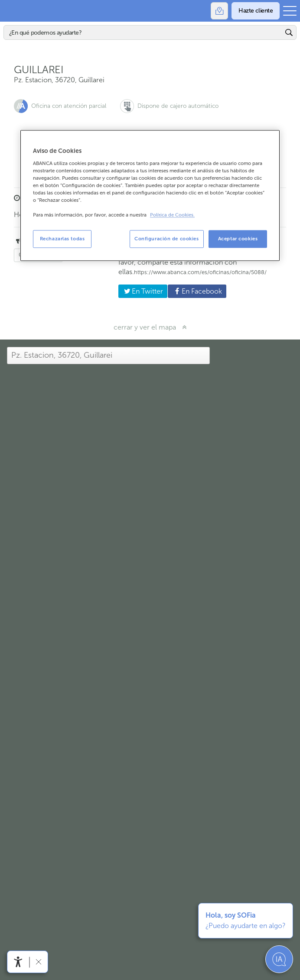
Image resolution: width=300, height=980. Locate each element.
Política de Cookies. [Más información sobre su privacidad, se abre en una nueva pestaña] (172, 215)
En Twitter (141, 291)
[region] (150, 196)
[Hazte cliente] (256, 11)
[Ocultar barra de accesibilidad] (38, 962)
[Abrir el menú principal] (290, 11)
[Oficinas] (219, 11)
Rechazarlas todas (62, 239)
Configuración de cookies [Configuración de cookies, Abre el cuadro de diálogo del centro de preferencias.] (167, 239)
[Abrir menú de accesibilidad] (18, 962)
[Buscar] (143, 32)
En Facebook (195, 291)
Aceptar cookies (238, 239)
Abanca (11, 11)
